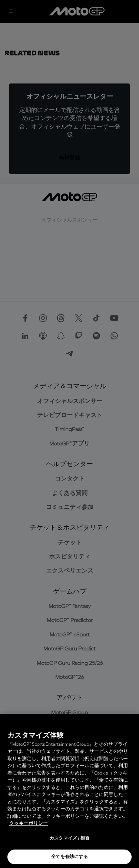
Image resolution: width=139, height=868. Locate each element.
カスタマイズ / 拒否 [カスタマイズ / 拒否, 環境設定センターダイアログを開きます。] (70, 838)
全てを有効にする (69, 857)
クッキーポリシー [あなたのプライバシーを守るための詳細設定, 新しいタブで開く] (29, 823)
